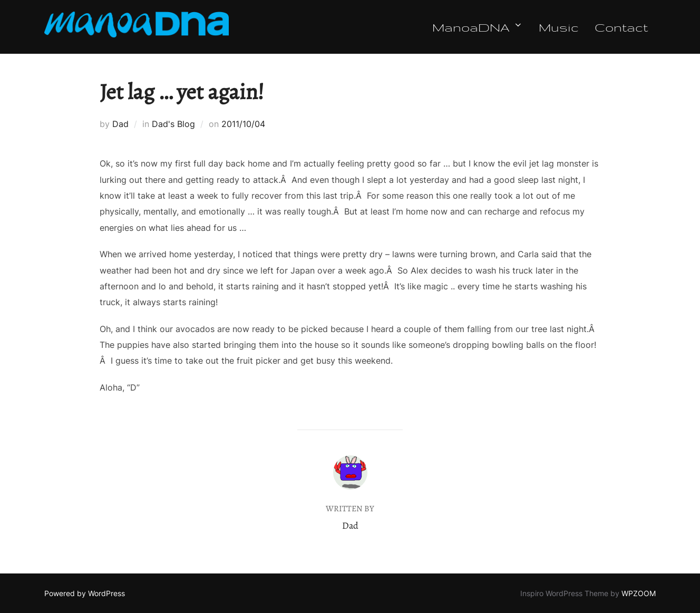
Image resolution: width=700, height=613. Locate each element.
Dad (120, 124)
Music (559, 27)
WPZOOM (639, 593)
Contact (621, 27)
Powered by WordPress (85, 593)
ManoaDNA (478, 27)
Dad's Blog (173, 124)
